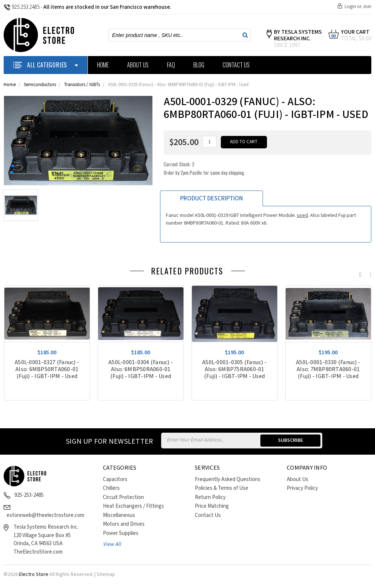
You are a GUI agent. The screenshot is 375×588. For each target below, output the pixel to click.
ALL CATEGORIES (46, 65)
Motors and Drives (124, 524)
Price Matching (212, 506)
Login (350, 7)
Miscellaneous (119, 515)
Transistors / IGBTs (82, 85)
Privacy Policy (302, 488)
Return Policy (210, 497)
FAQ (171, 65)
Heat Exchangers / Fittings (133, 506)
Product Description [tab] (211, 199)
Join (367, 7)
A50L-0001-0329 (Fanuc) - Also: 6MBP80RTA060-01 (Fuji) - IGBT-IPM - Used (178, 85)
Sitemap (106, 574)
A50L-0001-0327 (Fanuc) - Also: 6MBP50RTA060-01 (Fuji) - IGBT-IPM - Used (47, 369)
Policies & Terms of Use (222, 488)
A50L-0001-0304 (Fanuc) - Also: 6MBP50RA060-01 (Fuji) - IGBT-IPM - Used (141, 369)
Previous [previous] (359, 273)
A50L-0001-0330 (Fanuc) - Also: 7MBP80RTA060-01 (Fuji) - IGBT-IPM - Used (328, 369)
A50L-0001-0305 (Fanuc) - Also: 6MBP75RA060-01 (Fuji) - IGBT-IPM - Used (234, 369)
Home (103, 65)
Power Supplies (121, 533)
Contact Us (236, 65)
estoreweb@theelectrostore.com (45, 515)
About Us (138, 65)
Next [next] (370, 273)
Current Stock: (204, 168)
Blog (199, 65)
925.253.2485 (22, 7)
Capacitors (115, 479)
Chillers (111, 488)
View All (112, 544)
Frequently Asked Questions (228, 479)
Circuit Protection (123, 497)
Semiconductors (40, 85)
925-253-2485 (29, 495)
